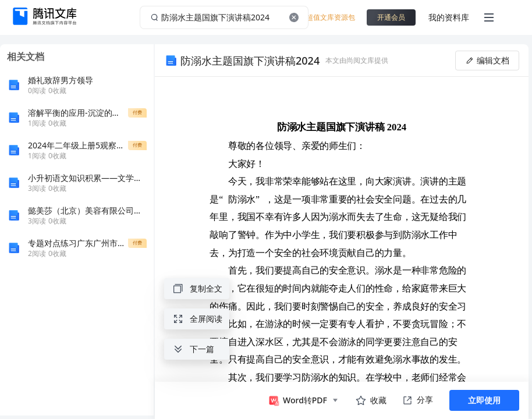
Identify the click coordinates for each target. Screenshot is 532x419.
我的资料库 (449, 17)
